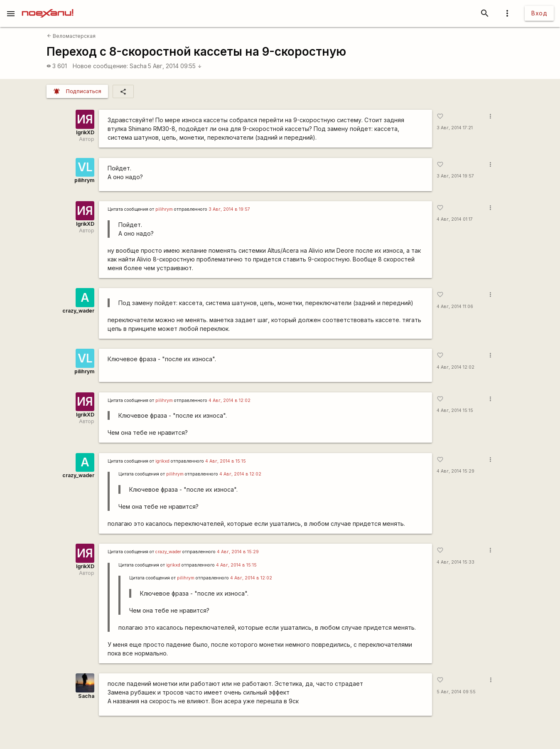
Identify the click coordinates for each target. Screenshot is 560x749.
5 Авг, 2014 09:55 (175, 66)
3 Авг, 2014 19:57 (455, 176)
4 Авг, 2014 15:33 (456, 562)
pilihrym (84, 180)
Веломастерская (71, 36)
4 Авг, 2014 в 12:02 (230, 400)
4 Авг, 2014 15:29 (456, 471)
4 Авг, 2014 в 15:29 (238, 552)
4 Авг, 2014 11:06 (455, 307)
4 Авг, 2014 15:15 (455, 410)
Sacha (138, 66)
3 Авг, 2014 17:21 (455, 128)
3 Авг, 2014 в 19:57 (229, 209)
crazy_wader (78, 311)
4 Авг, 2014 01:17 (455, 219)
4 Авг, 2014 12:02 (456, 367)
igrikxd (162, 461)
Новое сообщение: (100, 66)
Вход (539, 13)
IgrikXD (85, 132)
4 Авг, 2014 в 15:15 (226, 461)
